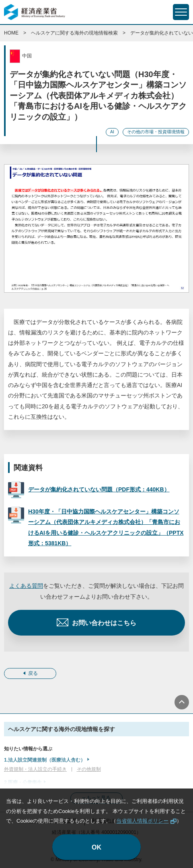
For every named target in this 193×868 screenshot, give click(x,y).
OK (96, 847)
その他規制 (89, 769)
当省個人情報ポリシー (142, 821)
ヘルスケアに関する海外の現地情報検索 (74, 33)
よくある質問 (26, 586)
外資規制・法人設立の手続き (35, 769)
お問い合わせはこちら (104, 623)
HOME (11, 33)
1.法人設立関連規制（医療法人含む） (45, 760)
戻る (33, 673)
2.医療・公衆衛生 (23, 782)
